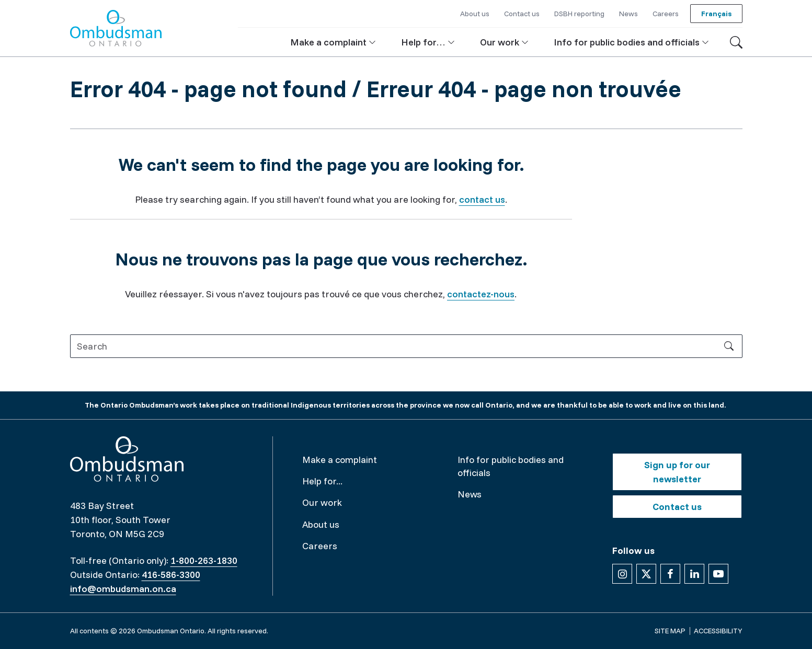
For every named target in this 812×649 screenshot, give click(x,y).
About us (321, 524)
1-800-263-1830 (204, 560)
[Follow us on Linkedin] (694, 574)
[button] (333, 42)
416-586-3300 (171, 575)
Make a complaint (340, 460)
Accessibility (718, 631)
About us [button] (475, 14)
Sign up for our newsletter (677, 472)
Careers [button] (666, 14)
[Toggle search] (736, 42)
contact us (482, 199)
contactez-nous (481, 294)
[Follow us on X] (646, 574)
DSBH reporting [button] (579, 14)
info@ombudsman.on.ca (123, 589)
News (470, 494)
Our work (322, 502)
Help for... (322, 481)
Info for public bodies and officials (511, 466)
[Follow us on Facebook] (670, 574)
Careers (320, 546)
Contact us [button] (522, 14)
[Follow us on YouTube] (718, 574)
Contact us (677, 507)
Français (716, 14)
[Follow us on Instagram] (622, 574)
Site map (670, 631)
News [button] (628, 14)
